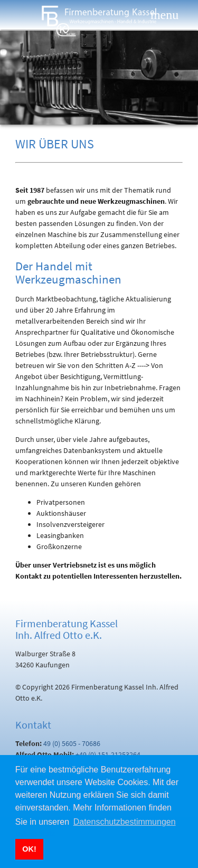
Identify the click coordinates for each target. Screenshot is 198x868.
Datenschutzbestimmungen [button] (125, 822)
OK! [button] (29, 849)
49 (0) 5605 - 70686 (72, 743)
